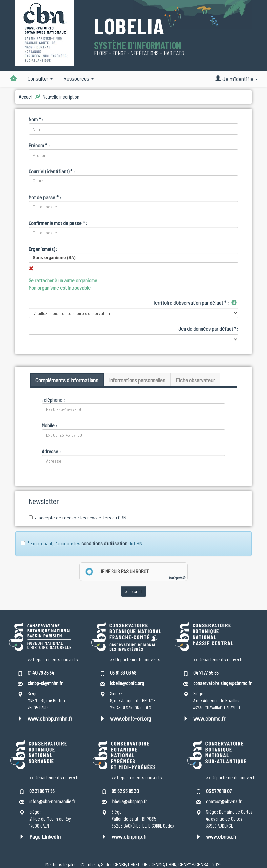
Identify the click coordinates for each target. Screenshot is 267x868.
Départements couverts (56, 659)
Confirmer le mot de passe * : (58, 223)
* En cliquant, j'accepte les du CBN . (83, 543)
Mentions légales (61, 864)
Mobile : (49, 425)
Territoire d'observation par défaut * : (191, 302)
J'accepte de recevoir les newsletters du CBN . (79, 517)
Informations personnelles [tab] (137, 380)
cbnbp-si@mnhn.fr (45, 683)
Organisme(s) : (43, 249)
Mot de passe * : (45, 197)
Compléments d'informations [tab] (67, 380)
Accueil (26, 97)
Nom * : (36, 119)
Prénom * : (39, 145)
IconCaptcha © (177, 578)
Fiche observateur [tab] (195, 380)
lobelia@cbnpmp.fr (129, 801)
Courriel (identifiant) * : (52, 171)
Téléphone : (53, 400)
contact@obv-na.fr (224, 801)
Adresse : (51, 451)
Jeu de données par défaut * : (208, 329)
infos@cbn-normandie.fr (52, 801)
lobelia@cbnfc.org (127, 683)
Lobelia (129, 27)
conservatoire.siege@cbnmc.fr (222, 683)
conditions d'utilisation (104, 543)
